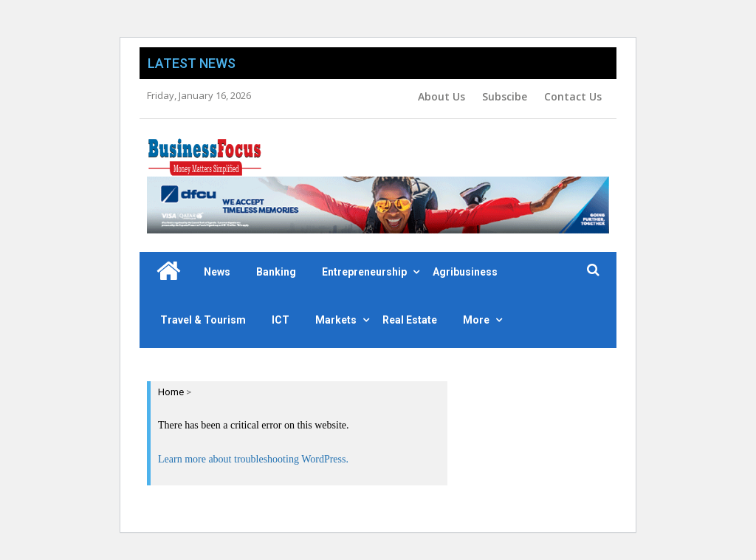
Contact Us (573, 96)
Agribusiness (465, 272)
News (217, 272)
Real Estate (410, 320)
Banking (276, 272)
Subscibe (505, 96)
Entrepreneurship (364, 272)
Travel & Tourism (203, 320)
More (476, 320)
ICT (281, 320)
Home (171, 392)
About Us (441, 96)
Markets (336, 320)
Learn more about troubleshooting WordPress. (253, 459)
